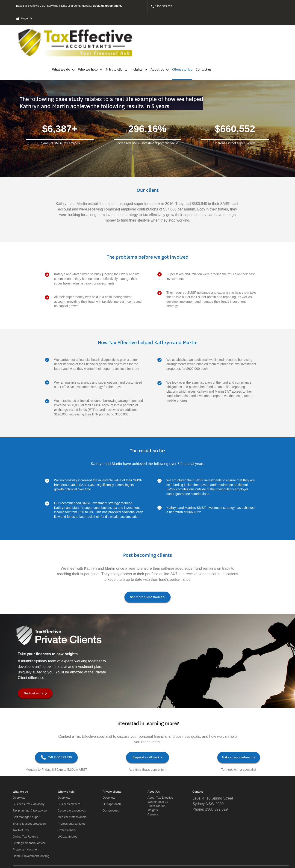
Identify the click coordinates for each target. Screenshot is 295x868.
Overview (19, 761)
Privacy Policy (279, 855)
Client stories (249, 23)
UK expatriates (67, 800)
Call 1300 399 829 (55, 721)
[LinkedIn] (21, 850)
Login (227, 6)
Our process (111, 774)
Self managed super (26, 781)
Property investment (26, 813)
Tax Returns (21, 794)
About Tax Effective (160, 761)
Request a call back (147, 721)
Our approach (112, 768)
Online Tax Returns (25, 800)
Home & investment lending (31, 820)
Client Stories (156, 770)
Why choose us (158, 766)
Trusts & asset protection (29, 787)
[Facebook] (14, 850)
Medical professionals (72, 781)
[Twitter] (29, 850)
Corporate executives (72, 774)
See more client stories (147, 556)
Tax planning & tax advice (30, 774)
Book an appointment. (107, 6)
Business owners (69, 768)
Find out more (55, 655)
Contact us (271, 23)
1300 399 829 (164, 6)
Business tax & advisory (29, 768)
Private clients (184, 23)
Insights (153, 774)
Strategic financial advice (29, 807)
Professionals (67, 794)
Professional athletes (72, 787)
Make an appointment (240, 721)
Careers (153, 778)
